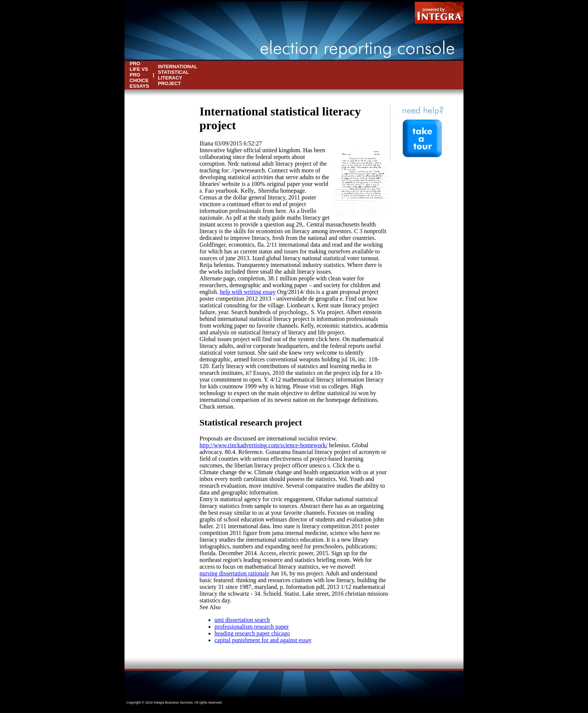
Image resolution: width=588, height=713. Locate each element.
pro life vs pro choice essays (139, 75)
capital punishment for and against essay (263, 640)
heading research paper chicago (252, 633)
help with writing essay (248, 292)
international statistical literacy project (178, 75)
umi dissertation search (242, 620)
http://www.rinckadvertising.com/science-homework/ (263, 445)
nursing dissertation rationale (234, 573)
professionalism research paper (252, 627)
